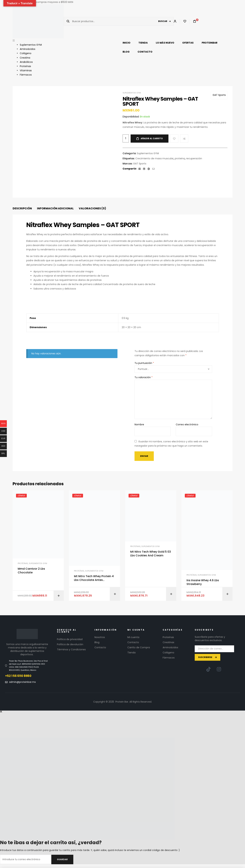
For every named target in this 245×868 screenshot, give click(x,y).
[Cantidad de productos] (126, 138)
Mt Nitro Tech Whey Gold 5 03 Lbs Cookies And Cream (151, 554)
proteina (180, 158)
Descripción (22, 208)
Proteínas (23, 563)
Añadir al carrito (152, 138)
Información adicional (55, 208)
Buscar (163, 21)
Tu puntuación (144, 363)
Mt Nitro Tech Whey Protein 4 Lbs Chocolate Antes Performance (94, 578)
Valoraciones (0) (92, 208)
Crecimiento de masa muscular (154, 158)
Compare (184, 139)
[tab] (22, 209)
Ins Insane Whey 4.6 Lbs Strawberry (203, 582)
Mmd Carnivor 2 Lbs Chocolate (31, 571)
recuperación (194, 158)
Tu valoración (144, 377)
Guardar (62, 859)
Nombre (139, 424)
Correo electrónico (187, 424)
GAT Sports (219, 95)
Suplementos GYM (132, 93)
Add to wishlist (174, 139)
